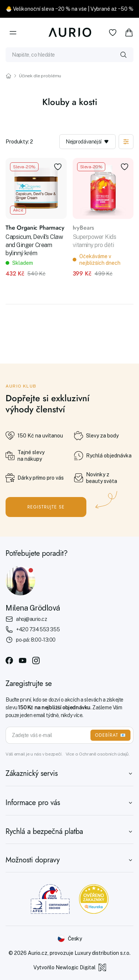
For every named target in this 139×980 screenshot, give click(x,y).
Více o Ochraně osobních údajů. (98, 754)
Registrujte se (46, 507)
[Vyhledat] (123, 55)
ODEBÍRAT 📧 (110, 735)
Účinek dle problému (40, 76)
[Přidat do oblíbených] (58, 167)
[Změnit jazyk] (70, 939)
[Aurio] (69, 33)
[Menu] (13, 33)
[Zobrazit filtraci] (126, 142)
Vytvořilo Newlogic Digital (70, 967)
